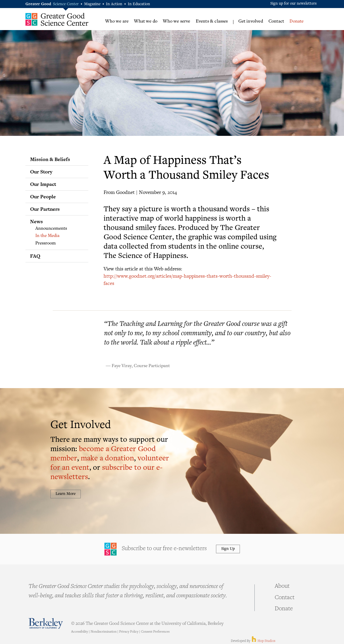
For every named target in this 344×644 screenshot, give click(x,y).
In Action (114, 4)
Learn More (66, 494)
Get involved (251, 22)
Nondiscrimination (104, 632)
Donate (296, 22)
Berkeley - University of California (46, 623)
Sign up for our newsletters (294, 4)
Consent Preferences (155, 632)
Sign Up (228, 549)
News (36, 221)
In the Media (47, 236)
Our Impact (43, 184)
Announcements (51, 229)
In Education (139, 4)
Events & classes (212, 22)
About (282, 586)
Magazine (92, 4)
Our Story (41, 172)
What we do (146, 22)
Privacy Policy (129, 632)
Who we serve (176, 22)
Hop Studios (263, 641)
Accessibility (80, 632)
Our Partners (45, 209)
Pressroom (46, 243)
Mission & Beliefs (50, 159)
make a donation (107, 459)
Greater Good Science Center (57, 19)
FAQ (35, 256)
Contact (276, 22)
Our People (43, 197)
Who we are (117, 22)
